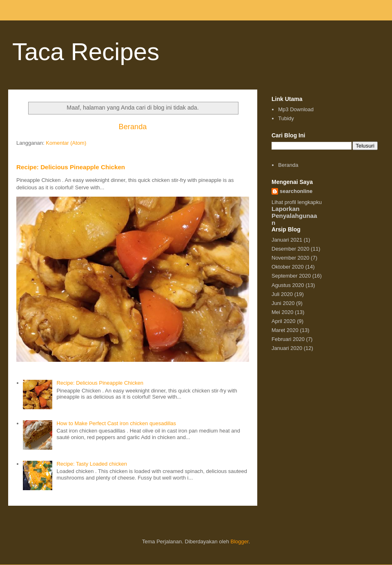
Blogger (240, 541)
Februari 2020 (288, 339)
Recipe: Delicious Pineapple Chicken (71, 167)
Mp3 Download (296, 109)
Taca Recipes (86, 52)
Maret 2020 (285, 330)
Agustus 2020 (288, 285)
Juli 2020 (282, 294)
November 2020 (291, 258)
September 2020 (291, 276)
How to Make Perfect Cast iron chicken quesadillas (116, 423)
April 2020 (284, 321)
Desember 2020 (291, 249)
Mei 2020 (282, 312)
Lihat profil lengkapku (297, 202)
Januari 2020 (287, 348)
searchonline (296, 191)
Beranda (133, 127)
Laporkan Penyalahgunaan (294, 216)
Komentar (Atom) (66, 143)
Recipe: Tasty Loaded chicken (91, 464)
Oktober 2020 (288, 267)
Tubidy (286, 118)
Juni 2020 (283, 303)
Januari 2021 (287, 240)
